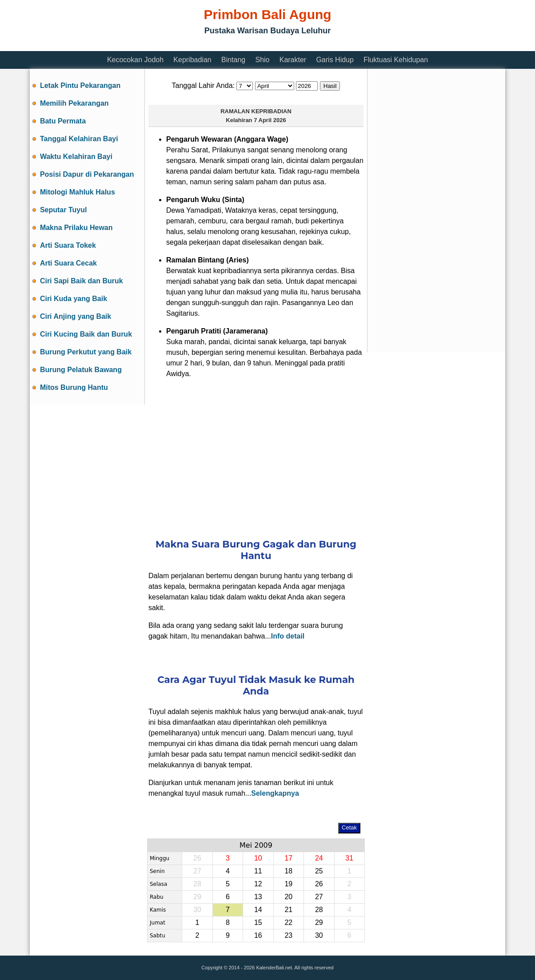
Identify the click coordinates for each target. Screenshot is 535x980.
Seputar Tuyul (64, 210)
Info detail (288, 636)
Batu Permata (63, 121)
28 (319, 910)
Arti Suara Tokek (68, 245)
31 (349, 858)
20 (288, 897)
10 (258, 858)
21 (288, 910)
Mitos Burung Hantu (74, 387)
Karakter (293, 60)
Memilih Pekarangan (74, 103)
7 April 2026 (270, 120)
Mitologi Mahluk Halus (78, 192)
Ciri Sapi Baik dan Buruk (82, 281)
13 (258, 897)
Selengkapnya (275, 793)
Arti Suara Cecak (68, 263)
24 (319, 858)
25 (319, 871)
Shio (262, 60)
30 (319, 935)
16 (258, 935)
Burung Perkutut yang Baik (86, 352)
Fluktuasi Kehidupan (396, 60)
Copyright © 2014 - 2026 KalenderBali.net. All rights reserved (267, 968)
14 (258, 910)
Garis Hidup (335, 60)
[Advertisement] (192, 46)
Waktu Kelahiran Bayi (76, 157)
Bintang (233, 60)
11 (258, 871)
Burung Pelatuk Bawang (81, 370)
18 (288, 871)
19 (288, 884)
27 (319, 897)
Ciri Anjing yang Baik (76, 316)
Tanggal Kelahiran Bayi (79, 139)
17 (288, 858)
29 (319, 922)
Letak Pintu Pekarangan (80, 85)
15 (258, 922)
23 (288, 935)
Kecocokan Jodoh (135, 60)
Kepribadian (192, 60)
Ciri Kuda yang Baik (74, 299)
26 (319, 884)
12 (258, 884)
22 (288, 922)
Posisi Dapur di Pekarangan (87, 174)
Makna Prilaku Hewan (76, 228)
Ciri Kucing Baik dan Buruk (86, 334)
